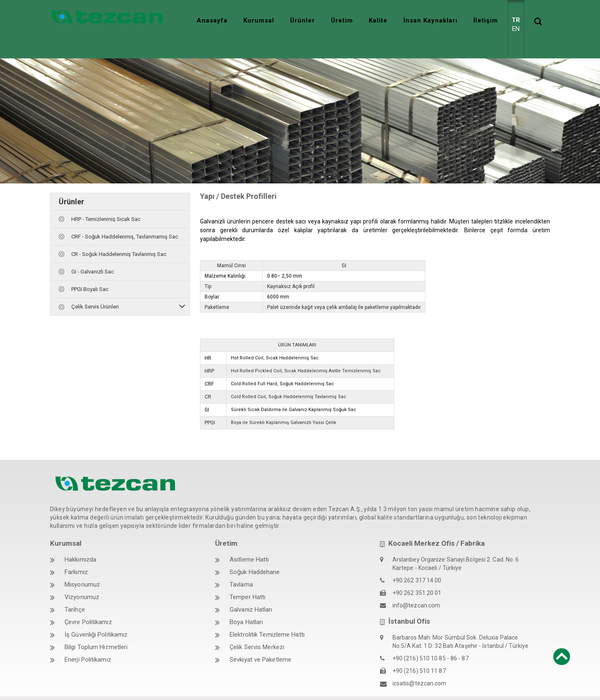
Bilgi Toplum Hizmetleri (96, 628)
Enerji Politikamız (88, 641)
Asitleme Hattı (249, 541)
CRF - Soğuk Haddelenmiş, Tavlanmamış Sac (125, 218)
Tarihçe (75, 591)
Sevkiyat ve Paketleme (260, 641)
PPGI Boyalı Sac (90, 270)
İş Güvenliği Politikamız (96, 616)
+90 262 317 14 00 (417, 562)
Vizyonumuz (82, 578)
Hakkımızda (80, 541)
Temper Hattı (247, 578)
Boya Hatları (246, 603)
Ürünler (302, 20)
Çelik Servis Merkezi (257, 628)
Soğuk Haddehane (255, 553)
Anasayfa (212, 20)
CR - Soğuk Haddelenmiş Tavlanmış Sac (119, 235)
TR (516, 20)
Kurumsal (259, 20)
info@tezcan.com (416, 587)
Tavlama (241, 566)
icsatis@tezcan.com (420, 665)
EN (516, 29)
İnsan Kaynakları (430, 20)
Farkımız (76, 553)
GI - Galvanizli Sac (92, 253)
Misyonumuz (82, 566)
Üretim (342, 20)
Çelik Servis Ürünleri (95, 288)
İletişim (486, 20)
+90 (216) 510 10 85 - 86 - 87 (431, 640)
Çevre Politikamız (88, 603)
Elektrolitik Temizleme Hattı (267, 616)
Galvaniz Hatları (251, 591)
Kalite (378, 20)
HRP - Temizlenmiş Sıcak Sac (106, 200)
